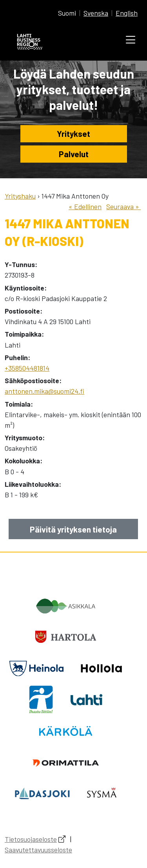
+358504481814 (27, 368)
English (127, 13)
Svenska (96, 13)
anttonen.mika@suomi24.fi (44, 391)
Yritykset (73, 134)
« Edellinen (85, 206)
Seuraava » (123, 206)
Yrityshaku (20, 196)
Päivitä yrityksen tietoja (73, 529)
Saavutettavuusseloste (38, 850)
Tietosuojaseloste (31, 839)
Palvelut (74, 154)
